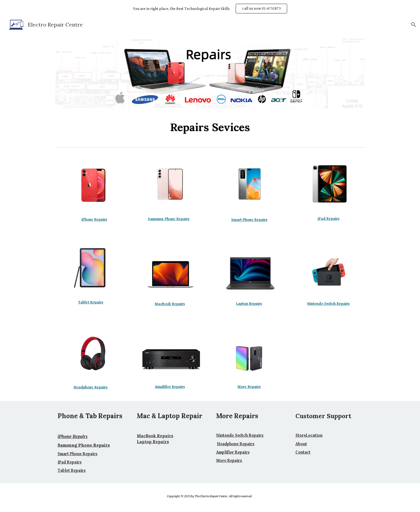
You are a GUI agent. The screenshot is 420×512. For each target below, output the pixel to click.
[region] (210, 9)
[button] (414, 25)
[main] (210, 127)
